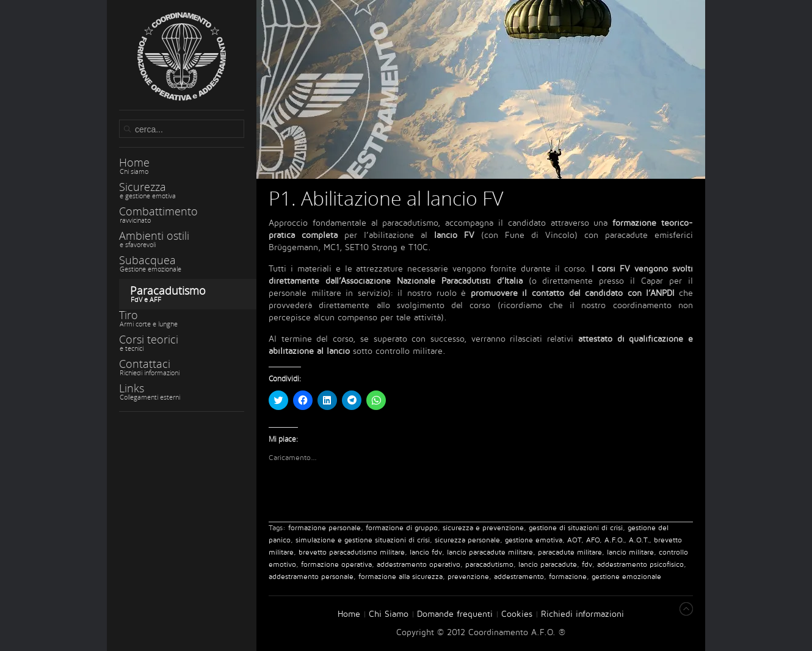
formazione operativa (336, 565)
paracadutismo (489, 565)
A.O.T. (639, 540)
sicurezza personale (467, 540)
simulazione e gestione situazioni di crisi (363, 540)
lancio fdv (426, 552)
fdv (587, 565)
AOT (574, 540)
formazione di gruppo (402, 528)
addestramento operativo (419, 565)
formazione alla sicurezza (401, 577)
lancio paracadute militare (490, 552)
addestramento (519, 577)
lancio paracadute (548, 565)
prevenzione (468, 577)
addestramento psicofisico (640, 565)
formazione (568, 577)
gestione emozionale (626, 577)
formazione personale (324, 528)
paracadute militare (570, 552)
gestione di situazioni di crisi (576, 528)
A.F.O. (614, 540)
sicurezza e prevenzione (483, 528)
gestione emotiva (534, 540)
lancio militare (630, 552)
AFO (593, 540)
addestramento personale (311, 577)
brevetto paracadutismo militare (352, 552)
